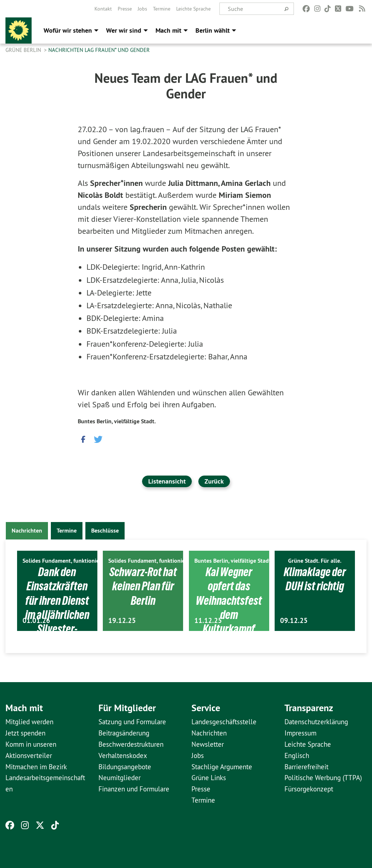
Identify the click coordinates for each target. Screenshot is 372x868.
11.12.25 (208, 621)
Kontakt (103, 9)
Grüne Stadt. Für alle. (315, 561)
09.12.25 (294, 621)
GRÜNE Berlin (24, 50)
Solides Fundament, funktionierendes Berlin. (78, 561)
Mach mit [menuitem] (168, 30)
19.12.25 (122, 621)
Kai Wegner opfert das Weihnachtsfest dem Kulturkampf (229, 600)
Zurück (214, 481)
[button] (83, 437)
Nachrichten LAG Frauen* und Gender (99, 50)
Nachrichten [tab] (27, 531)
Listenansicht (167, 481)
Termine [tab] (67, 531)
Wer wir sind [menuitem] (124, 30)
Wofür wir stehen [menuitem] (68, 30)
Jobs (142, 9)
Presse (125, 9)
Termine (162, 9)
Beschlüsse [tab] (105, 531)
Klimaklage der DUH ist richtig (315, 579)
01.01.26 (36, 621)
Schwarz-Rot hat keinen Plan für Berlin (143, 586)
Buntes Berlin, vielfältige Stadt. (117, 421)
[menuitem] (103, 9)
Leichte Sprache (193, 9)
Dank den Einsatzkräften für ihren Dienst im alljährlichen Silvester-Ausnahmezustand (57, 615)
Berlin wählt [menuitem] (213, 30)
